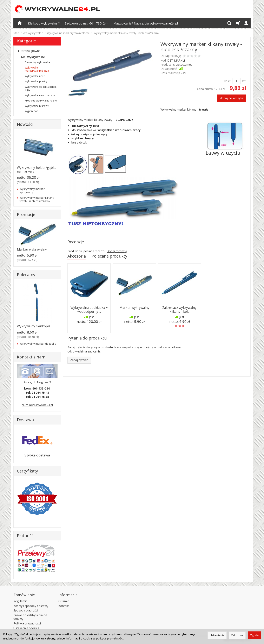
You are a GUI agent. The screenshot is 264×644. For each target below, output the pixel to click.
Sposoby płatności (26, 610)
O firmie (64, 601)
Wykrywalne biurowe (37, 106)
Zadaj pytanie (79, 360)
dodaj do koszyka (232, 98)
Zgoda (254, 635)
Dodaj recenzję (117, 251)
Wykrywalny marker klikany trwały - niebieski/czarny (37, 199)
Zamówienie (24, 595)
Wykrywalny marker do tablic (38, 344)
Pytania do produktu (87, 338)
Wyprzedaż (31, 111)
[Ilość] (236, 81)
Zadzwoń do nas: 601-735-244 (87, 23)
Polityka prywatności (27, 623)
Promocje (26, 214)
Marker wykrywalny (134, 308)
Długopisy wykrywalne (38, 62)
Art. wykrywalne (33, 57)
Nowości (25, 124)
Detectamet (184, 65)
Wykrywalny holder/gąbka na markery (37, 170)
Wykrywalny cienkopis (34, 326)
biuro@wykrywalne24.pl (37, 405)
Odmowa (237, 635)
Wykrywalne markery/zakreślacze (37, 69)
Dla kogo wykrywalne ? (44, 23)
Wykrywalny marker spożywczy (32, 190)
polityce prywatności (110, 638)
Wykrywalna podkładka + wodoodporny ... (89, 310)
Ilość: (228, 81)
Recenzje (76, 242)
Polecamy (26, 275)
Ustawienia (217, 635)
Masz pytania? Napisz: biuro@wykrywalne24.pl (146, 23)
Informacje (68, 595)
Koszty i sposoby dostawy (31, 606)
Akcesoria (77, 256)
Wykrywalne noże (35, 76)
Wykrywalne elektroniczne (40, 95)
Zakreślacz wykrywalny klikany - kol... (179, 310)
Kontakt (64, 606)
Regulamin (20, 601)
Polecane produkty (109, 256)
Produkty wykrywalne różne (41, 101)
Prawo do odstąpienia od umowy (30, 617)
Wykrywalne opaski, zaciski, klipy (41, 88)
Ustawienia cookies (26, 628)
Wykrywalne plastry (36, 81)
